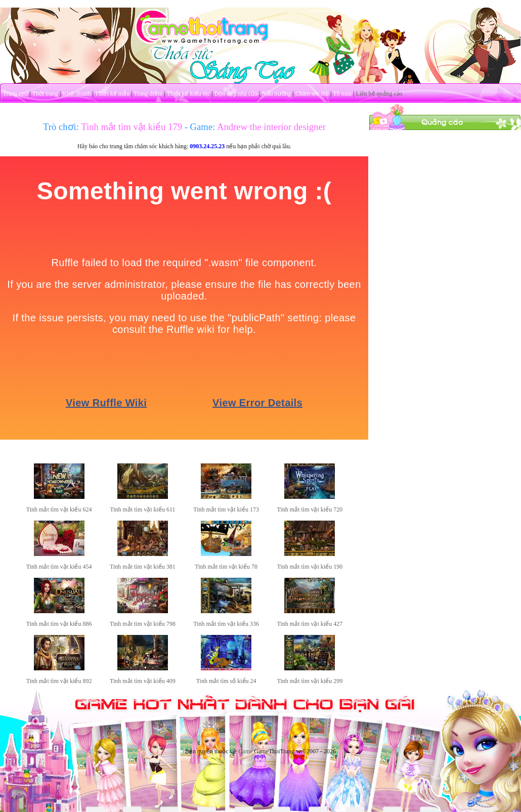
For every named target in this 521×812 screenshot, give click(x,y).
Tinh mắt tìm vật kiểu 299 (310, 681)
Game (246, 751)
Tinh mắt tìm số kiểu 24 (226, 681)
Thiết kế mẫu (112, 94)
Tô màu (342, 94)
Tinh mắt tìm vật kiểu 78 (226, 567)
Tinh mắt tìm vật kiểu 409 (143, 681)
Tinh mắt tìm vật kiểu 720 (310, 509)
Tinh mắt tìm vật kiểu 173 (226, 509)
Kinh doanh (76, 94)
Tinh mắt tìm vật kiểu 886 (59, 624)
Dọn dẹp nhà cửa (236, 94)
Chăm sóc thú (312, 94)
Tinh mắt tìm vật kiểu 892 (59, 681)
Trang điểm (148, 94)
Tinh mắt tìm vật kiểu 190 (310, 567)
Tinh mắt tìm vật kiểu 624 (59, 509)
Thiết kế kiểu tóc (188, 94)
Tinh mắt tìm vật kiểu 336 (226, 624)
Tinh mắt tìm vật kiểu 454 (59, 567)
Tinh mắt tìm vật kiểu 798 (143, 624)
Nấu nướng (277, 94)
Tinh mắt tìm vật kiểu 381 (143, 567)
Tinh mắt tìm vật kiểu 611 (142, 509)
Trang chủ (16, 94)
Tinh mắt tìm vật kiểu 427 (310, 624)
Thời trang (45, 94)
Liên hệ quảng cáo (379, 94)
